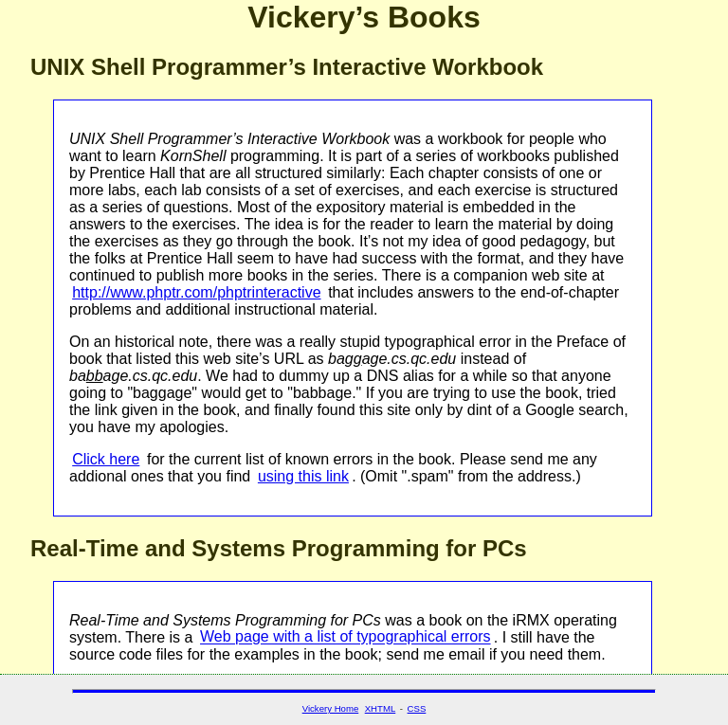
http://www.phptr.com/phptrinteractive (196, 292)
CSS (417, 708)
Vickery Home (331, 708)
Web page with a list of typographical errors (346, 637)
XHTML (381, 708)
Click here (106, 459)
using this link (303, 476)
